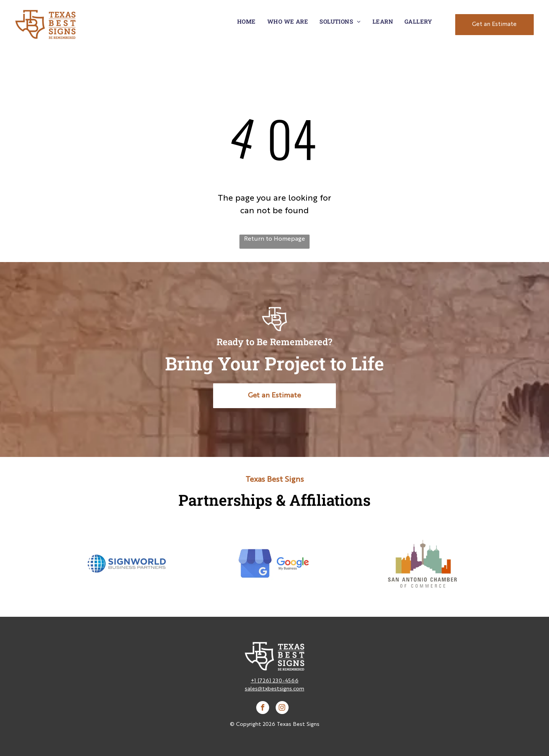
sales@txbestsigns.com (274, 689)
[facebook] (263, 709)
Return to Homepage (274, 239)
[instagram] (282, 709)
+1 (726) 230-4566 (275, 681)
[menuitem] (246, 22)
